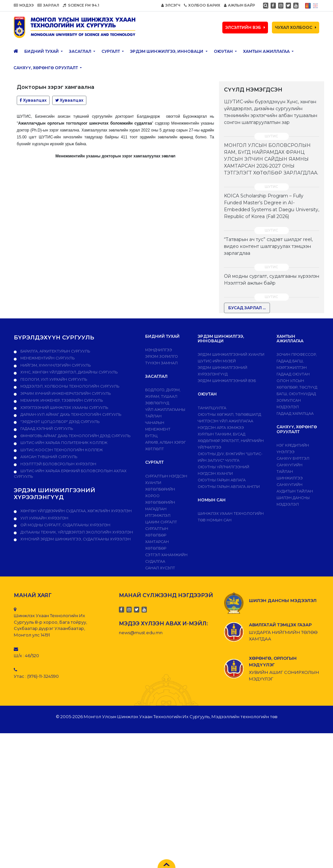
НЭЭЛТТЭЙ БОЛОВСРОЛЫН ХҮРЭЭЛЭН (58, 464)
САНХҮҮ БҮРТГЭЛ (293, 458)
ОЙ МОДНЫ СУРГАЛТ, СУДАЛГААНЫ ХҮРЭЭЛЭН (65, 525)
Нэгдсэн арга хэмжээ (221, 428)
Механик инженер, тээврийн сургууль (61, 400)
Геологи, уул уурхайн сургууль (53, 379)
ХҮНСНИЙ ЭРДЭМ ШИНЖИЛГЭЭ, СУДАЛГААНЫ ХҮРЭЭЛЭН (75, 539)
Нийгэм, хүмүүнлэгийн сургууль (55, 365)
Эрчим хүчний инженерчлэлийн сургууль (65, 394)
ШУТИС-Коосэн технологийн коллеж (61, 450)
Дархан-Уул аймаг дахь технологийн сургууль (70, 414)
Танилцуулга (212, 408)
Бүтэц (151, 436)
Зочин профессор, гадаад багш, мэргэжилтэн (297, 361)
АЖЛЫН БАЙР (240, 5)
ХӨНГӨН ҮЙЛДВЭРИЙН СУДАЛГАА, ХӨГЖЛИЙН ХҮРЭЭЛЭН (76, 511)
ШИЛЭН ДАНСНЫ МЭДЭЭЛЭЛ (283, 600)
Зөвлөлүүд (157, 403)
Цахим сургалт (161, 522)
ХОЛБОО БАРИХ (202, 5)
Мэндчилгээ (159, 350)
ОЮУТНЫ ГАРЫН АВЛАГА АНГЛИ (229, 487)
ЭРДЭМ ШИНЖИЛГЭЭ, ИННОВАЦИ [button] (167, 51)
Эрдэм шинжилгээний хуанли (231, 354)
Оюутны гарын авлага (222, 480)
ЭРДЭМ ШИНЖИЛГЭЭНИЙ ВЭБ (227, 381)
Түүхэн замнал (161, 363)
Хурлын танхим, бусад (222, 434)
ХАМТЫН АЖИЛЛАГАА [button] (267, 51)
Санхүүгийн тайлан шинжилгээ (290, 472)
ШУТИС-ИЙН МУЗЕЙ (217, 361)
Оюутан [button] (224, 51)
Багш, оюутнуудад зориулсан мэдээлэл (296, 400)
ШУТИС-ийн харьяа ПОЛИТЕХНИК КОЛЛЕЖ (63, 443)
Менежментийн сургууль (47, 358)
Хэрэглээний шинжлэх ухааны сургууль (64, 408)
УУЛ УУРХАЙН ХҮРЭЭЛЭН (44, 518)
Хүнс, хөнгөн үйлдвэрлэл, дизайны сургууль (68, 372)
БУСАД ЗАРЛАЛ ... (247, 308)
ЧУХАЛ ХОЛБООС (296, 27)
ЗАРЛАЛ (48, 5)
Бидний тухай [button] (42, 51)
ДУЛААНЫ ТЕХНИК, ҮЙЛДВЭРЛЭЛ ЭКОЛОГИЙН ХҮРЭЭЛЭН (76, 532)
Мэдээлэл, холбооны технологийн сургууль (69, 386)
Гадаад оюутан (293, 374)
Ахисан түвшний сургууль (48, 457)
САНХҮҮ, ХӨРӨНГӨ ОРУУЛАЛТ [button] (46, 68)
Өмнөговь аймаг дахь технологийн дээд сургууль (75, 436)
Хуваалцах (33, 100)
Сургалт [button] (111, 51)
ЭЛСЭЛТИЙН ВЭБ (245, 27)
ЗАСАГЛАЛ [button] (81, 51)
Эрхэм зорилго (162, 356)
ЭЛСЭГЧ (171, 5)
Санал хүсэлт (160, 568)
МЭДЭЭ (24, 5)
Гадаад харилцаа (295, 414)
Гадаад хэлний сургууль (46, 429)
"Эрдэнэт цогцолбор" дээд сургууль (59, 422)
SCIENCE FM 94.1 (81, 5)
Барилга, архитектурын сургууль (55, 351)
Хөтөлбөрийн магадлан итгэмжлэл (160, 509)
